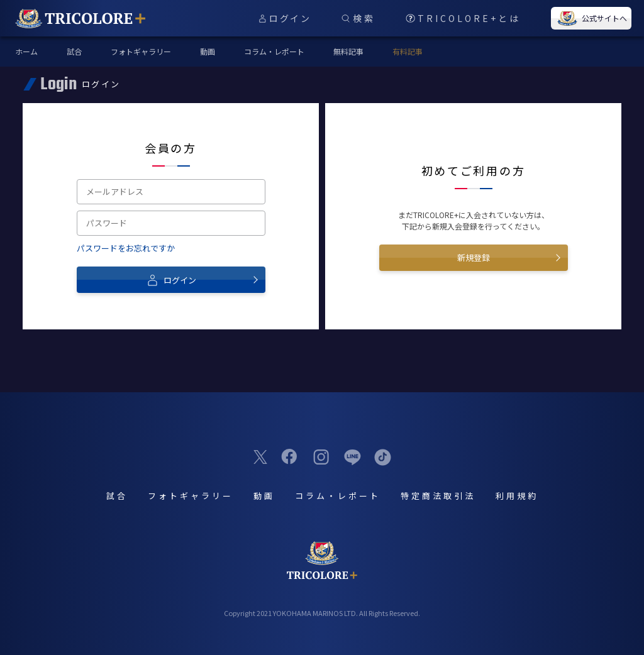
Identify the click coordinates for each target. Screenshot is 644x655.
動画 (208, 51)
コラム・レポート (274, 51)
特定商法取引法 (438, 496)
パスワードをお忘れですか (126, 248)
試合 (74, 51)
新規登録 (474, 257)
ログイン (171, 280)
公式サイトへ (591, 18)
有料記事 (408, 51)
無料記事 (348, 51)
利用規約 (517, 496)
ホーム (26, 51)
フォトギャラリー (141, 51)
